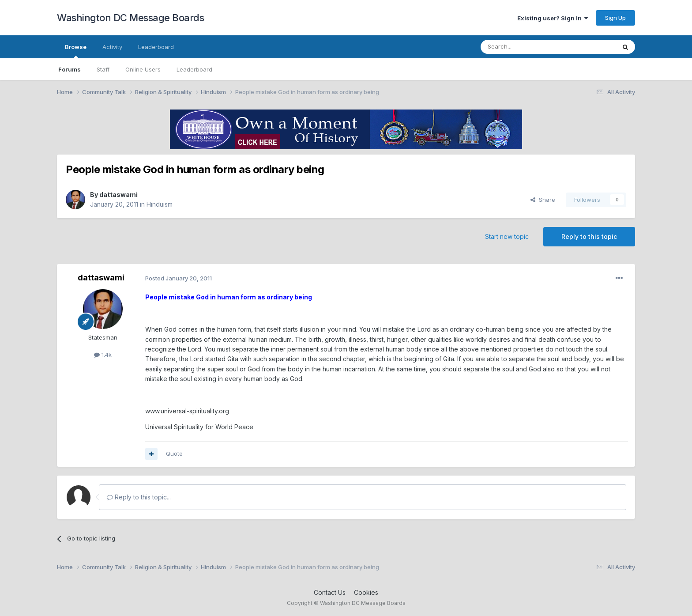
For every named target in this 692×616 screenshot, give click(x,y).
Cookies (366, 592)
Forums (70, 69)
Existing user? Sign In (553, 18)
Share (543, 200)
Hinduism (160, 204)
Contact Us (330, 592)
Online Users (143, 69)
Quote (174, 453)
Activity (112, 47)
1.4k (103, 355)
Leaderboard (194, 69)
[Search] (526, 47)
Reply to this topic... (139, 497)
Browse (76, 51)
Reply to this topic (589, 236)
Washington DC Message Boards (130, 18)
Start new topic (507, 236)
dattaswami (118, 195)
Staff (103, 69)
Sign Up (615, 18)
